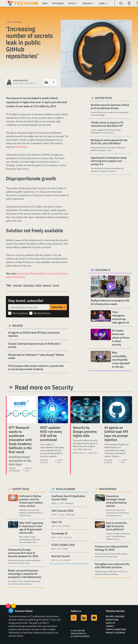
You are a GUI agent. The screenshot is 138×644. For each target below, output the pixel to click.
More (102, 3)
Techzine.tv (103, 270)
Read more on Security (44, 387)
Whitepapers (108, 489)
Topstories (58, 3)
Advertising (112, 620)
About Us (110, 623)
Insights (87, 3)
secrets (56, 285)
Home (45, 3)
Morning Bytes (20, 313)
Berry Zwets (79, 453)
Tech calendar (65, 489)
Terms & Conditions (116, 629)
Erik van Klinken (44, 461)
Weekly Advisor (42, 313)
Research (47, 285)
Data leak (18, 285)
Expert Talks (21, 489)
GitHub (38, 285)
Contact (110, 626)
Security (18, 22)
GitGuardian (21, 147)
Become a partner (115, 616)
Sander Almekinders (15, 470)
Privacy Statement (115, 633)
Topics (72, 3)
